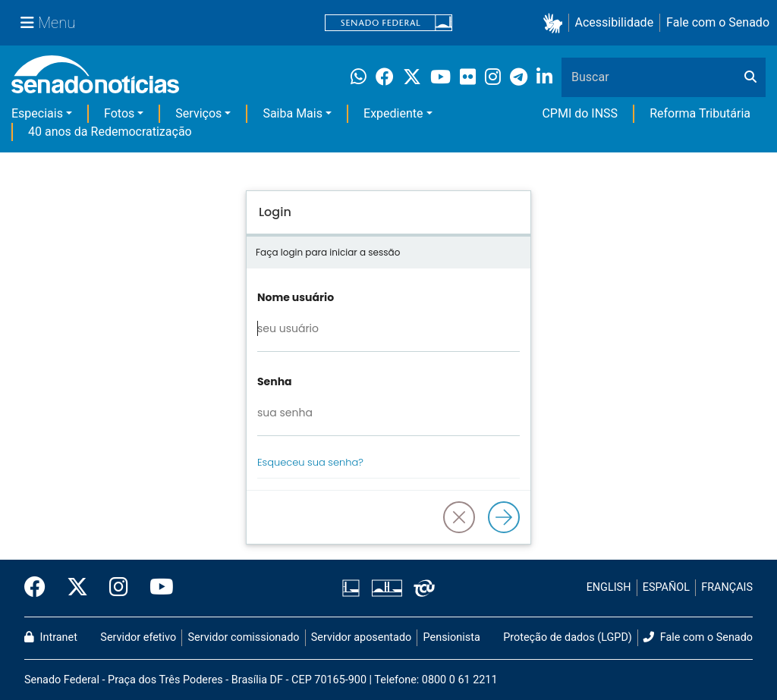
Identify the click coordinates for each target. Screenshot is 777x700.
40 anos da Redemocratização (110, 132)
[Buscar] (750, 77)
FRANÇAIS (727, 587)
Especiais (37, 113)
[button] (556, 23)
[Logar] (504, 517)
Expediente (393, 113)
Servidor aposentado (361, 637)
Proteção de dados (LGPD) (568, 637)
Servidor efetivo (138, 637)
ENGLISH (609, 587)
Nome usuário (296, 297)
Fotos (119, 113)
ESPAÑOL (666, 587)
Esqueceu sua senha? (310, 462)
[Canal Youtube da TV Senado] (156, 588)
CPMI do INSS (580, 113)
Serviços (198, 113)
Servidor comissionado (244, 637)
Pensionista (452, 637)
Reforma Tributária (700, 113)
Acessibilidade (615, 22)
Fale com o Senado (718, 22)
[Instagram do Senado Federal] (119, 588)
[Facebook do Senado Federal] (40, 588)
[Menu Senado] (48, 23)
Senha (275, 381)
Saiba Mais (293, 113)
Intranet (51, 637)
